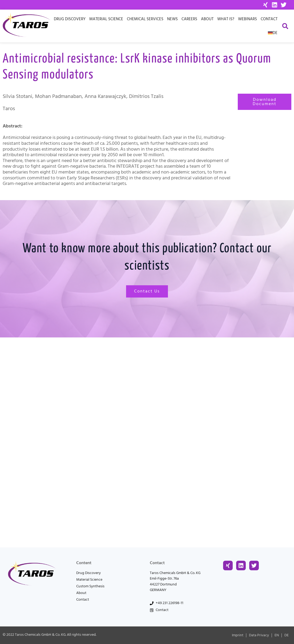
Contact (269, 19)
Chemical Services (145, 19)
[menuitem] (273, 33)
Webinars (247, 19)
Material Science (106, 19)
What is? (226, 19)
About (207, 19)
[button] (285, 26)
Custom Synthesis (90, 586)
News (172, 19)
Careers (189, 19)
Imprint (238, 635)
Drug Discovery (70, 19)
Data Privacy (259, 635)
